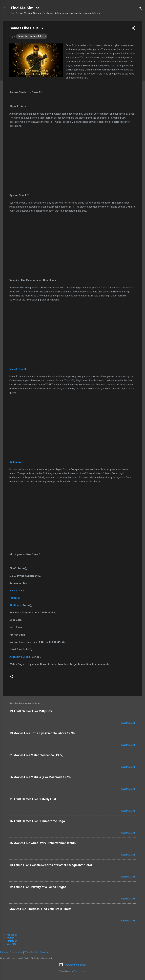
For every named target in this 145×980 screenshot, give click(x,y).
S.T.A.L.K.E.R (17, 591)
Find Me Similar (25, 8)
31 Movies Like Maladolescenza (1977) (36, 755)
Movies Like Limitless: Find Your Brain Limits (40, 909)
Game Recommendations (32, 36)
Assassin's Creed (20, 657)
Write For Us (31, 952)
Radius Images (80, 971)
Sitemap (45, 952)
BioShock (15, 605)
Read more (128, 723)
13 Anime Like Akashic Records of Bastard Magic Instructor (51, 865)
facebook (12, 935)
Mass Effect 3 (18, 369)
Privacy (4, 952)
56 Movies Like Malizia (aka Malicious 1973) (40, 777)
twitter (10, 938)
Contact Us (16, 952)
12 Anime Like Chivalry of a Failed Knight (38, 887)
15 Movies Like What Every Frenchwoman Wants (43, 843)
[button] (134, 29)
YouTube (12, 944)
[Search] (140, 9)
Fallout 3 (15, 598)
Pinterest (12, 941)
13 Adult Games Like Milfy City (31, 711)
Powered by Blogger (72, 965)
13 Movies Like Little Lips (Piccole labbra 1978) (42, 733)
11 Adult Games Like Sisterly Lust (33, 799)
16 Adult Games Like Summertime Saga (37, 821)
